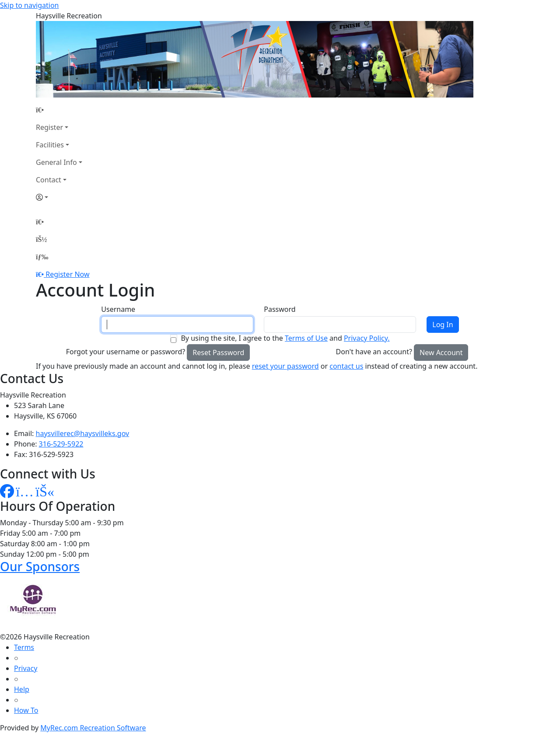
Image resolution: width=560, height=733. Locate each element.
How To (26, 710)
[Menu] (42, 257)
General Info (56, 162)
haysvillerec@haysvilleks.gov (83, 433)
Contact (49, 180)
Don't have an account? (374, 352)
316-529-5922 (61, 444)
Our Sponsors (40, 566)
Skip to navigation (29, 5)
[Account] (59, 197)
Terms (24, 647)
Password (280, 309)
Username (118, 309)
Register (49, 127)
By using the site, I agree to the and (285, 338)
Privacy (26, 668)
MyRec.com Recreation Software (93, 728)
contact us (346, 366)
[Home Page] (59, 110)
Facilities (50, 145)
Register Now (67, 274)
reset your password (285, 366)
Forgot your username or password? (126, 352)
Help (22, 689)
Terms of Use (306, 338)
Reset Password (218, 353)
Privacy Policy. (367, 338)
